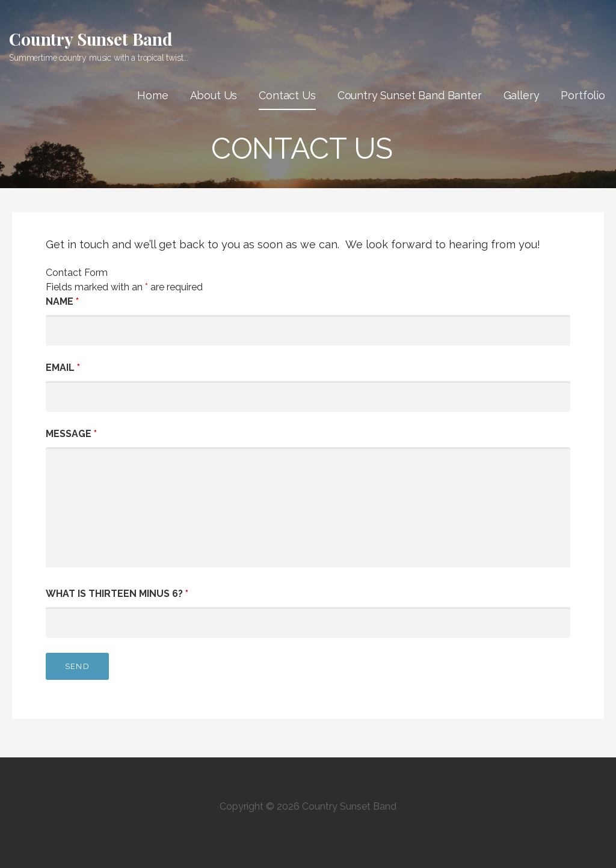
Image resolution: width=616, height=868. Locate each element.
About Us (214, 95)
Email (63, 368)
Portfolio (583, 95)
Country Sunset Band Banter (410, 95)
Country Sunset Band (91, 39)
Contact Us (287, 95)
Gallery (522, 95)
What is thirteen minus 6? (117, 594)
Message (71, 434)
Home (152, 95)
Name (62, 301)
